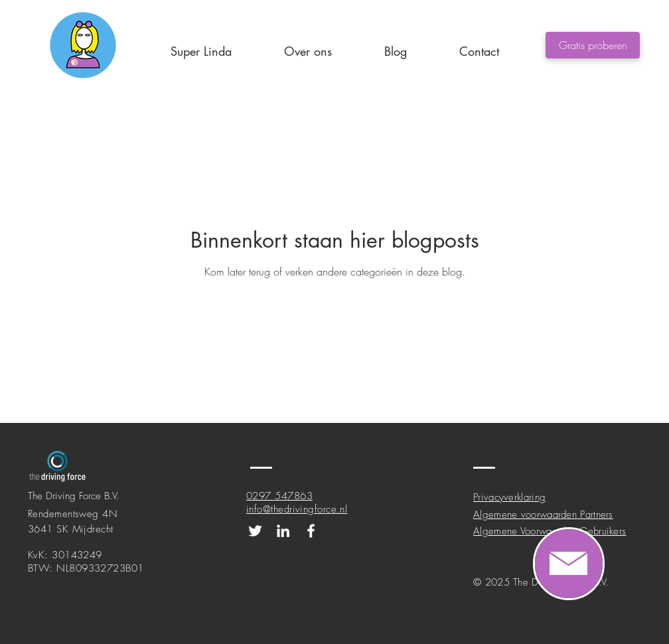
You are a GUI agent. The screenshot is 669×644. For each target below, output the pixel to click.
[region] (569, 564)
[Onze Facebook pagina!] (311, 531)
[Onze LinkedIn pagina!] (283, 531)
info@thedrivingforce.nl (297, 509)
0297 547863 (279, 496)
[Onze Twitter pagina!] (255, 531)
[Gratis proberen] (593, 45)
